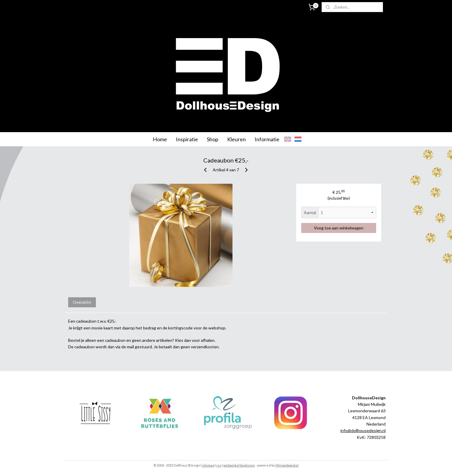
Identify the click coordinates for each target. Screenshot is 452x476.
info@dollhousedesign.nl (363, 430)
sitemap (208, 465)
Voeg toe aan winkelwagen (339, 228)
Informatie (267, 139)
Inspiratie (187, 139)
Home (160, 139)
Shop (213, 139)
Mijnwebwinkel (287, 465)
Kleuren (236, 139)
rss (219, 465)
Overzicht (82, 302)
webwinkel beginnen (239, 465)
